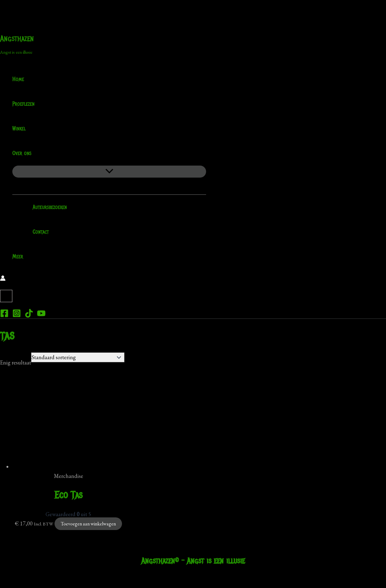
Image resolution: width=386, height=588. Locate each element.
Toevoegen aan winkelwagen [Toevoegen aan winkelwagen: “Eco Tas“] (88, 524)
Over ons (26, 153)
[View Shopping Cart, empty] (6, 296)
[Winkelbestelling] (78, 357)
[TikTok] (29, 316)
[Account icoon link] (3, 279)
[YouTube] (41, 316)
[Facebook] (4, 316)
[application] (35, 153)
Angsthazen (17, 38)
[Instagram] (17, 316)
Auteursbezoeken (46, 207)
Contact (37, 232)
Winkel (19, 129)
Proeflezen (23, 104)
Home (18, 79)
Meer (18, 257)
